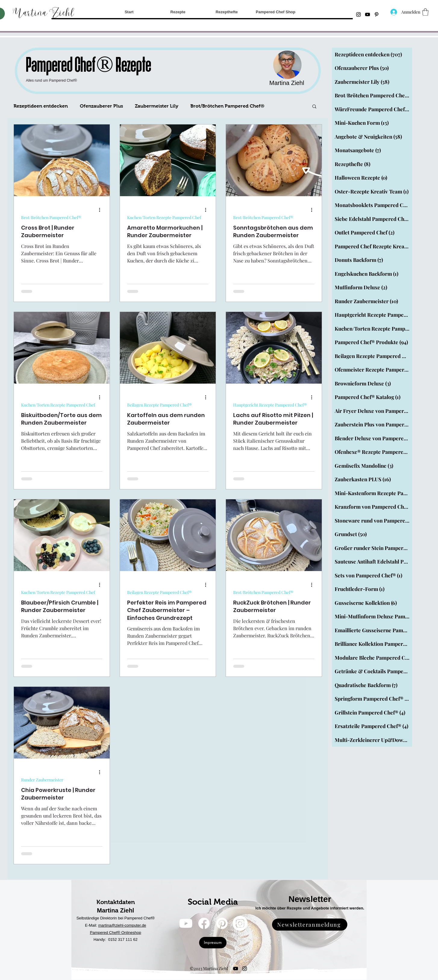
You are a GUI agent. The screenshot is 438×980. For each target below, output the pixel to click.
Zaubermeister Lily (157, 106)
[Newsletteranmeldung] (310, 925)
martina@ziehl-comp (116, 925)
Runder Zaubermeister (42, 780)
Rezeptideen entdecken (41, 106)
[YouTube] (368, 14)
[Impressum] (213, 943)
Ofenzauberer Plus (101, 106)
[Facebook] (204, 923)
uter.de (140, 925)
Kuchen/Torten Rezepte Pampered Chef (164, 217)
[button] (425, 12)
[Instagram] (358, 14)
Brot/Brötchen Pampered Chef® (227, 106)
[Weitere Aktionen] (102, 210)
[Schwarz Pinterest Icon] (377, 14)
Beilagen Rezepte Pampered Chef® (159, 405)
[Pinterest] (222, 923)
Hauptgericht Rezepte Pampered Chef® (270, 405)
